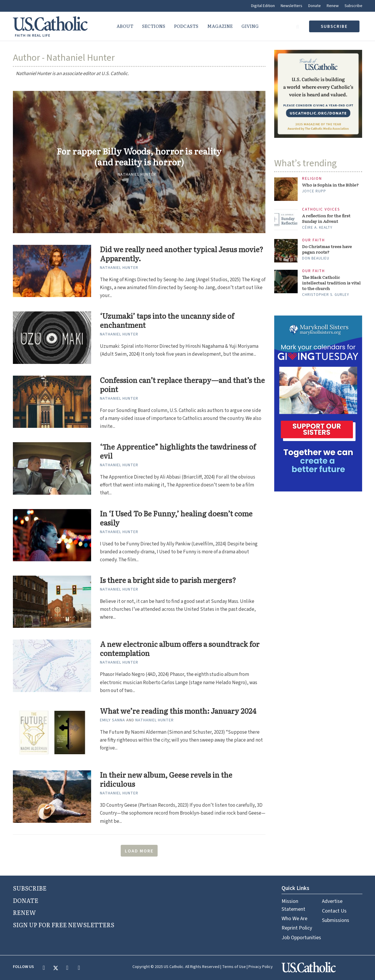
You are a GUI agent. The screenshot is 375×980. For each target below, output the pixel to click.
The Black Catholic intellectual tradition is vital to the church (331, 283)
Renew (333, 6)
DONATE (26, 900)
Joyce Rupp (314, 191)
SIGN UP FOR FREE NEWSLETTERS (64, 925)
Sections (154, 26)
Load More (139, 851)
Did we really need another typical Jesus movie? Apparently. (181, 254)
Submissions (336, 920)
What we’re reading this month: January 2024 (178, 711)
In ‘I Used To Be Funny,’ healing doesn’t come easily (176, 518)
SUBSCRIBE (30, 888)
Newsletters (292, 6)
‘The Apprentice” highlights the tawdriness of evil (178, 451)
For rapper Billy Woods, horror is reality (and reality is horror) (139, 157)
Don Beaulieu (316, 258)
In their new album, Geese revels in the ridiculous (166, 779)
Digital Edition (263, 6)
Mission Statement (293, 905)
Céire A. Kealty (317, 228)
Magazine (220, 26)
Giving (250, 26)
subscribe (334, 27)
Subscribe (353, 6)
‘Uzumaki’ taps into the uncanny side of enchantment (167, 321)
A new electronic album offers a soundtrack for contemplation (180, 649)
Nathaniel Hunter (137, 174)
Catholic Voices (321, 210)
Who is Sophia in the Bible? (330, 185)
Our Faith (313, 240)
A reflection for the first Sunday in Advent (326, 218)
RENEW (24, 912)
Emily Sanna (112, 720)
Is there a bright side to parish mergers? (168, 580)
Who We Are (294, 919)
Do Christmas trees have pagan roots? (327, 249)
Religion (312, 179)
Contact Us (334, 911)
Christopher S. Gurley (326, 295)
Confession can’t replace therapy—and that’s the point (182, 385)
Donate (315, 6)
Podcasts (186, 26)
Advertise (332, 901)
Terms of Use (234, 967)
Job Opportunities (301, 938)
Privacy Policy (261, 967)
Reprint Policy (297, 928)
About (125, 26)
